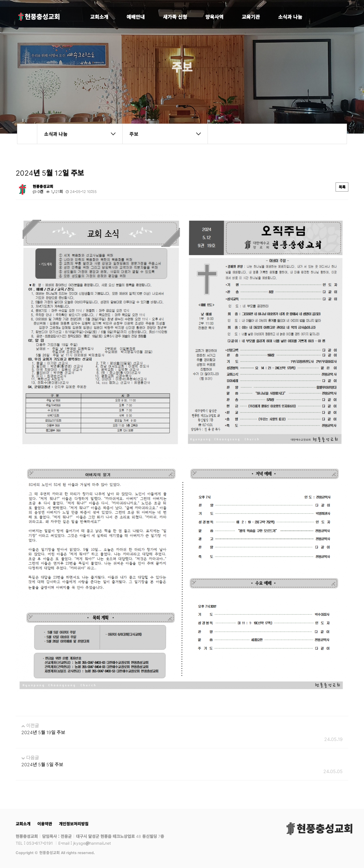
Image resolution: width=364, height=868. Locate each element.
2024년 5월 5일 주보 (42, 764)
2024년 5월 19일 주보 (43, 732)
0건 (38, 192)
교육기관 (251, 17)
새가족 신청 (175, 17)
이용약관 (45, 824)
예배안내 (136, 17)
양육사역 (214, 17)
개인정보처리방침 (74, 824)
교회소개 (99, 17)
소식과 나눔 (290, 17)
